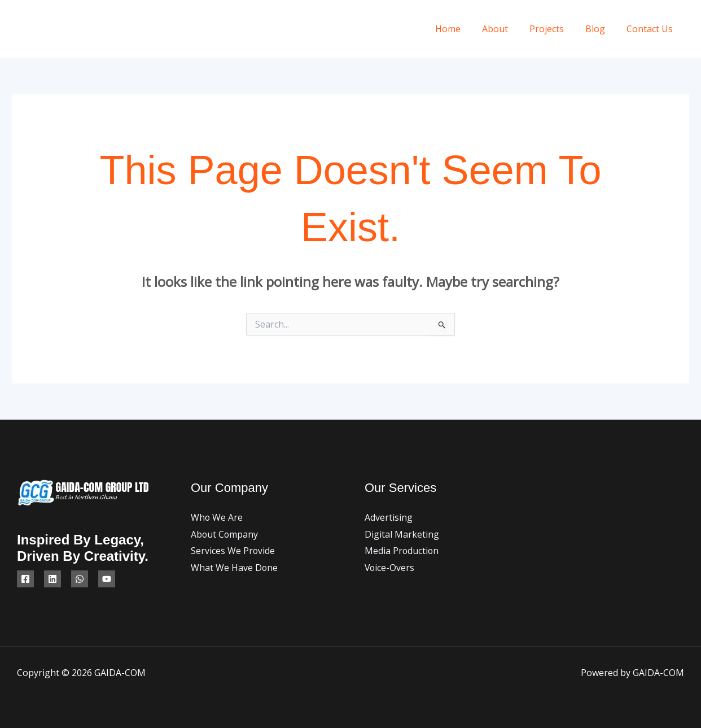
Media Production (402, 551)
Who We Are (217, 517)
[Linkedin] (52, 579)
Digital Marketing (402, 534)
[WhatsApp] (80, 579)
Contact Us (651, 29)
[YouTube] (107, 579)
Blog (600, 29)
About (507, 29)
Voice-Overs (390, 568)
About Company (225, 534)
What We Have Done (235, 568)
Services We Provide (233, 551)
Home (463, 29)
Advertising (389, 517)
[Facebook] (25, 579)
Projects (555, 29)
